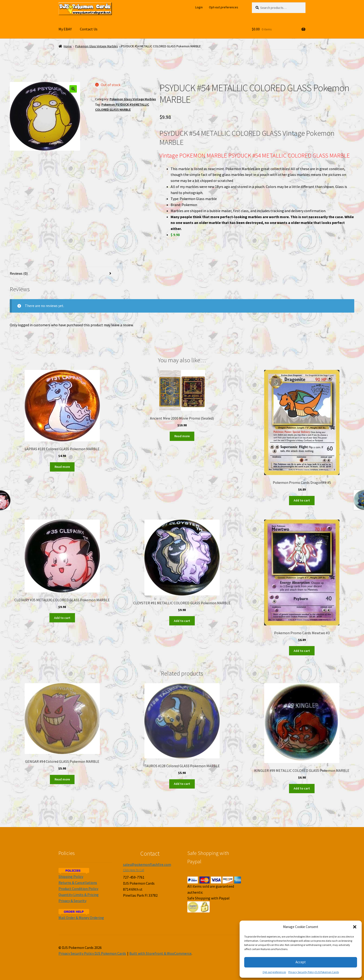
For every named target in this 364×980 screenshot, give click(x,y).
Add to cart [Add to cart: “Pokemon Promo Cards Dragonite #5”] (302, 500)
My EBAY (65, 29)
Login (199, 7)
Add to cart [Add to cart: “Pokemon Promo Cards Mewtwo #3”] (302, 651)
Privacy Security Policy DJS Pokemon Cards (314, 972)
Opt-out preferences (274, 972)
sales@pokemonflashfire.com (147, 864)
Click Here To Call (134, 870)
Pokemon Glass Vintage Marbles (96, 46)
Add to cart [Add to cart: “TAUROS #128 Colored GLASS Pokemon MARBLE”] (182, 784)
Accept (301, 962)
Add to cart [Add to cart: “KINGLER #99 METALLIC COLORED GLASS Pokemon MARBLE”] (302, 788)
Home (68, 46)
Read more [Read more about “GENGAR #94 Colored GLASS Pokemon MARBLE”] (62, 779)
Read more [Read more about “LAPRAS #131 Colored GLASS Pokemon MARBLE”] (62, 467)
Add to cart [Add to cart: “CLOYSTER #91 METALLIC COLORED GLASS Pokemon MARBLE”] (182, 621)
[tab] (62, 274)
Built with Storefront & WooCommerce (160, 953)
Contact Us (89, 29)
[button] (355, 927)
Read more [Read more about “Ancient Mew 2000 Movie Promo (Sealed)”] (182, 436)
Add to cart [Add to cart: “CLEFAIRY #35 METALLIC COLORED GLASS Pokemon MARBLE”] (62, 618)
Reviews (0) (19, 273)
